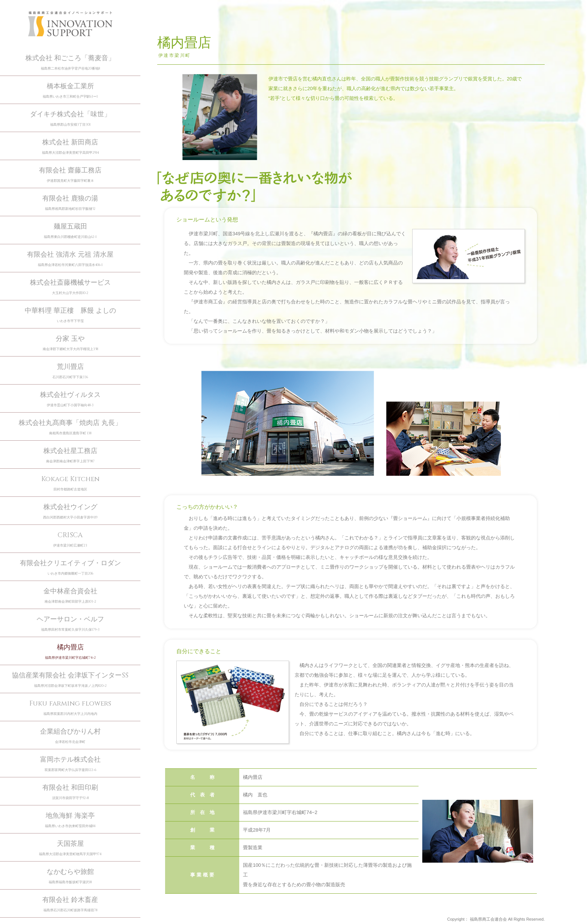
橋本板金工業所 (70, 91)
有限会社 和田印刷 (70, 792)
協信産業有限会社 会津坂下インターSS (70, 680)
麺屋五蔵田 (70, 231)
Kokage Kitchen (70, 484)
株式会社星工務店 (70, 455)
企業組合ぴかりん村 (70, 736)
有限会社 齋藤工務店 (70, 175)
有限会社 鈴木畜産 (70, 904)
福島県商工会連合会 (488, 919)
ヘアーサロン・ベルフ (70, 624)
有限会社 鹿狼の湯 (70, 203)
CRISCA (70, 540)
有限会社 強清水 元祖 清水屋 (70, 259)
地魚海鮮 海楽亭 (70, 820)
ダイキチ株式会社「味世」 (70, 119)
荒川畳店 (70, 371)
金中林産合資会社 (70, 596)
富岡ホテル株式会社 (70, 764)
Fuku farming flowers (70, 708)
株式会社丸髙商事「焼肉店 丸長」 (70, 427)
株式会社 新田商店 (70, 147)
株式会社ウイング (70, 512)
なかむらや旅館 (70, 876)
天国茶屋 (70, 848)
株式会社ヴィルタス (70, 399)
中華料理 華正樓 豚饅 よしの (70, 315)
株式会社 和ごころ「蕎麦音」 (70, 63)
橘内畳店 (70, 652)
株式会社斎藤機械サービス (70, 287)
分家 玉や (70, 343)
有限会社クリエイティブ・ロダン (70, 568)
